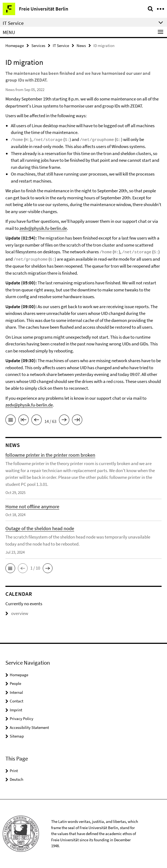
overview (17, 613)
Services (38, 46)
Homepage (15, 46)
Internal (16, 692)
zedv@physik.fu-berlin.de (43, 228)
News (81, 46)
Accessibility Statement (29, 727)
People (15, 683)
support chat (135, 221)
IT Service (61, 46)
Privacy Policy (22, 719)
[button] (10, 568)
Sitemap (17, 736)
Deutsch (17, 779)
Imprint (16, 710)
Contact (17, 701)
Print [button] (14, 771)
